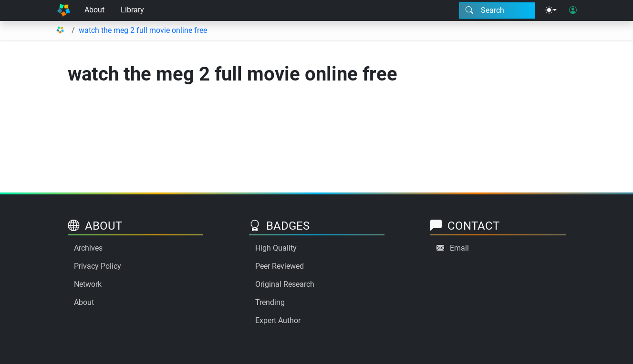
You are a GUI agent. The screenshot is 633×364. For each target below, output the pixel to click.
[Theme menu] (551, 10)
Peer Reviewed (280, 266)
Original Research (285, 284)
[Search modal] (497, 10)
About (94, 10)
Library (132, 10)
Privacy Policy (98, 266)
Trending (270, 302)
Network (88, 284)
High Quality (276, 248)
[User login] (573, 10)
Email (459, 248)
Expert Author (278, 320)
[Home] (63, 10)
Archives (88, 248)
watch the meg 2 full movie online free (143, 30)
